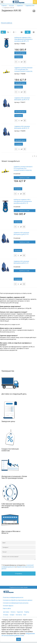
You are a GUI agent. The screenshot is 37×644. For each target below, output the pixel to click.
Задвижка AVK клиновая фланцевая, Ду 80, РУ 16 (21, 233)
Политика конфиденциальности (13, 597)
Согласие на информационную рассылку (16, 603)
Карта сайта (7, 608)
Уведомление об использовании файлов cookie (18, 634)
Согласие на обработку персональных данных (18, 600)
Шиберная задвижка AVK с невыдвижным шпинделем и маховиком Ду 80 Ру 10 (23, 201)
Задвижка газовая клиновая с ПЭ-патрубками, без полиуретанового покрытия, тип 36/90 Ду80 (23, 169)
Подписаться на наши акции (19, 587)
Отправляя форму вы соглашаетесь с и (18, 567)
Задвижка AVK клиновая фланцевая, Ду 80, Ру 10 (21, 262)
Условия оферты (8, 606)
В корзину (19, 57)
